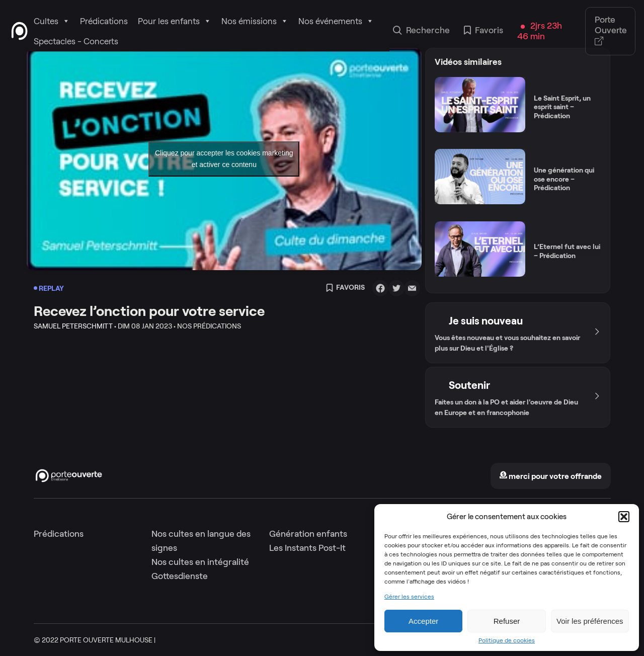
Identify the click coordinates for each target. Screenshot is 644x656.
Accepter (423, 621)
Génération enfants (308, 534)
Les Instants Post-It (307, 548)
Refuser (507, 621)
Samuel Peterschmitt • (75, 326)
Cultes (52, 21)
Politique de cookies (507, 640)
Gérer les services (409, 597)
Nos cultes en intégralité (200, 562)
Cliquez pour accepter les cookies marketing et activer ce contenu (224, 159)
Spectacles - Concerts (76, 41)
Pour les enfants (175, 21)
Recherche (421, 31)
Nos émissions (255, 21)
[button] (624, 517)
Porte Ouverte (611, 31)
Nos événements (336, 21)
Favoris (484, 31)
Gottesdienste (180, 576)
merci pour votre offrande (550, 476)
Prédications (104, 21)
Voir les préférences (590, 621)
